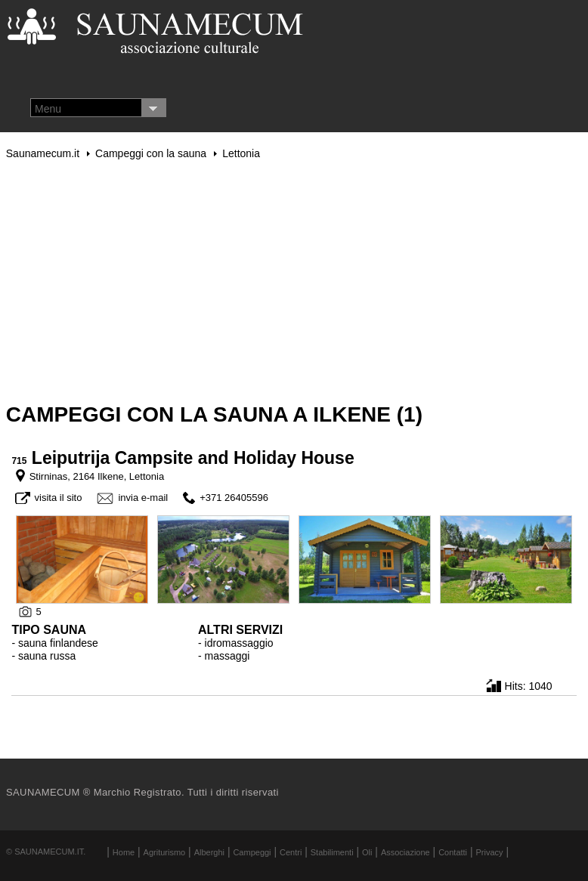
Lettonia (241, 153)
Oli (367, 852)
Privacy (490, 852)
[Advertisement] (294, 281)
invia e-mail (143, 498)
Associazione (405, 852)
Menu (48, 109)
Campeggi (252, 852)
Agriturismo (165, 852)
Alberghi (209, 852)
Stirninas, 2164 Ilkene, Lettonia (97, 476)
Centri (291, 852)
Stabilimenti (332, 852)
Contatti (453, 852)
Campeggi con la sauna (151, 153)
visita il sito (59, 498)
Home (124, 852)
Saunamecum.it (43, 153)
